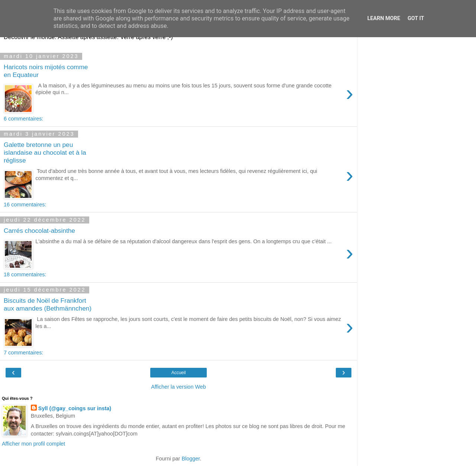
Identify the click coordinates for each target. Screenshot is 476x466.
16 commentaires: (25, 205)
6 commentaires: (23, 119)
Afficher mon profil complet (33, 444)
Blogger (191, 459)
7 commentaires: (23, 353)
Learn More (384, 18)
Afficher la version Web (178, 387)
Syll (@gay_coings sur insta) (75, 408)
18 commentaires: (25, 274)
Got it (416, 18)
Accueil (179, 373)
